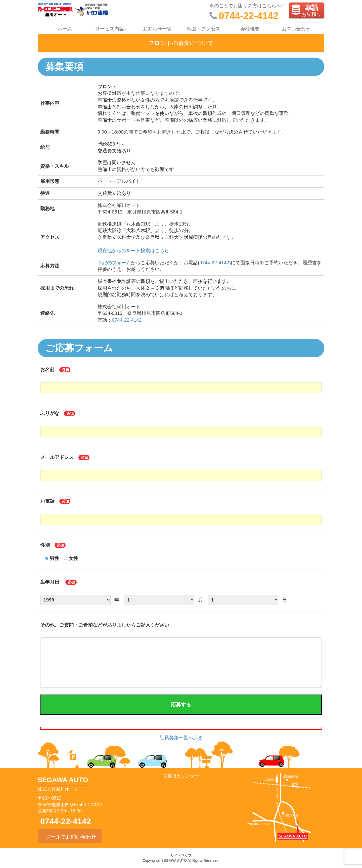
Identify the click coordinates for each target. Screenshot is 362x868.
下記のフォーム (114, 263)
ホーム (65, 29)
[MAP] (97, 805)
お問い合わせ (296, 29)
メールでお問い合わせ (70, 836)
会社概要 (250, 29)
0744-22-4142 (214, 263)
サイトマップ (181, 855)
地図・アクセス (203, 29)
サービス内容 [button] (111, 29)
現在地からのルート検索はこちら (133, 251)
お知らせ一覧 (157, 29)
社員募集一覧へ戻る (181, 738)
